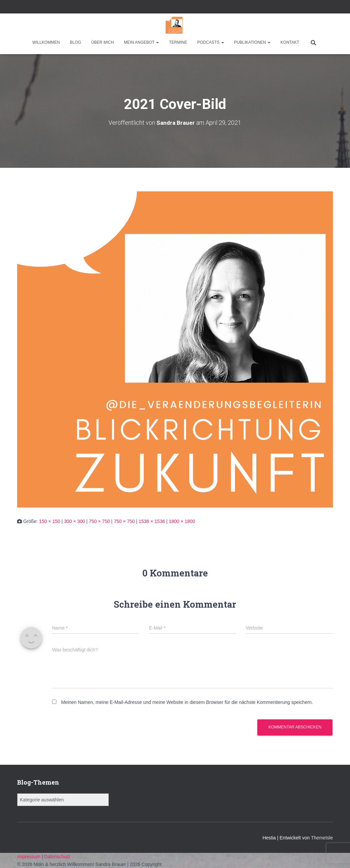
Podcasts (210, 42)
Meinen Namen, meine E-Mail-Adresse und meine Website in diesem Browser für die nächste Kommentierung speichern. (187, 702)
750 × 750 (100, 521)
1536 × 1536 (152, 521)
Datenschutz (57, 857)
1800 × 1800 (182, 521)
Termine (178, 42)
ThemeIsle (322, 838)
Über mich (102, 42)
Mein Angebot (141, 42)
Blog (75, 42)
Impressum (29, 857)
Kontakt (290, 42)
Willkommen (46, 42)
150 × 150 (50, 521)
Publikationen (252, 42)
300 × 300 (74, 521)
